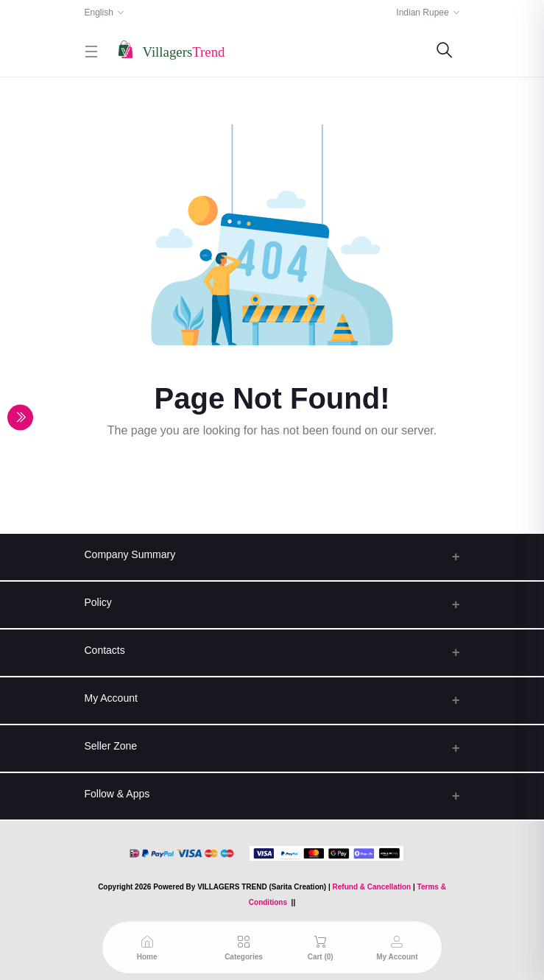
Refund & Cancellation (372, 887)
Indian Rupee (422, 13)
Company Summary (130, 554)
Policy (98, 602)
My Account (111, 698)
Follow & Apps (117, 794)
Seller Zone (111, 746)
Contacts (105, 650)
